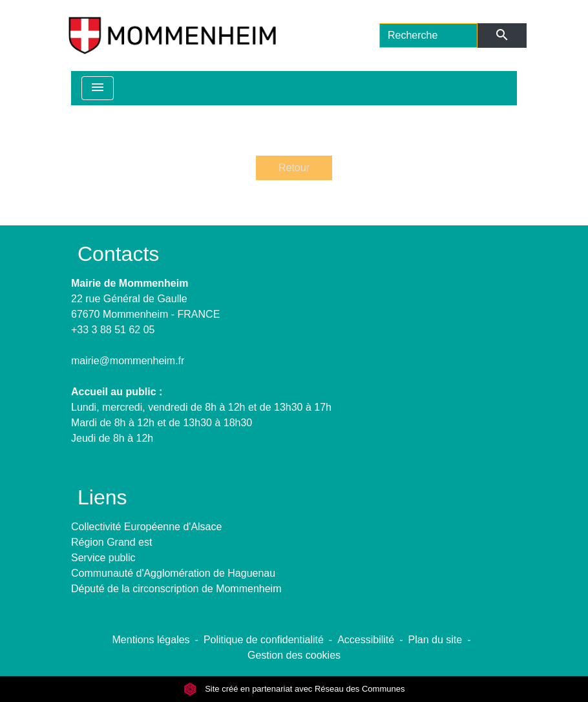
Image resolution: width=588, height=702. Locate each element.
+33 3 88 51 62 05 (113, 330)
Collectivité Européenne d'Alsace (146, 527)
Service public (103, 558)
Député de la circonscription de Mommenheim (176, 589)
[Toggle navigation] (98, 88)
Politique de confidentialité (264, 640)
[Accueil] (172, 36)
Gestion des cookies (294, 655)
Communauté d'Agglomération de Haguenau (173, 573)
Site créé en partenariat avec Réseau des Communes (294, 689)
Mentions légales (151, 640)
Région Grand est (111, 542)
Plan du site (436, 640)
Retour (294, 168)
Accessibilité (366, 640)
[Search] (428, 36)
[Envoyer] (502, 36)
